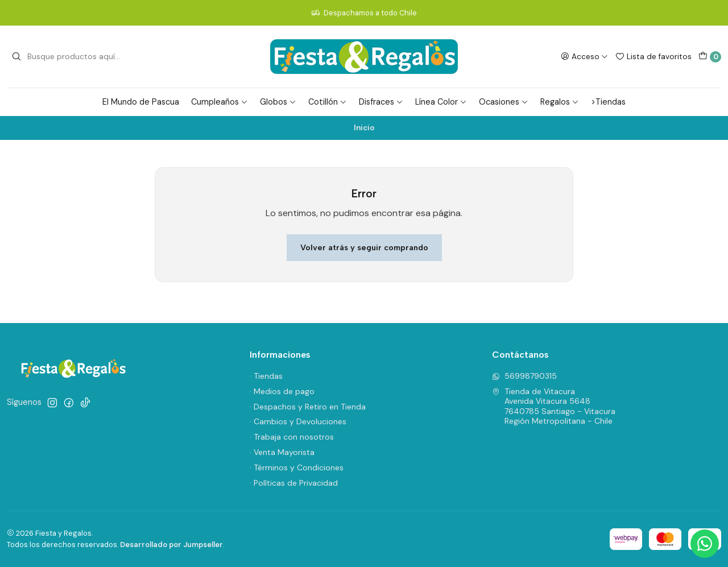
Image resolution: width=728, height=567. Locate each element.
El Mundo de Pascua (141, 102)
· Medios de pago (282, 391)
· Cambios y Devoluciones (298, 421)
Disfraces (381, 102)
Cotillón (328, 102)
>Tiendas (608, 102)
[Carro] (710, 57)
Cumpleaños (220, 102)
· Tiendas (266, 376)
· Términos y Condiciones (297, 467)
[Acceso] (584, 56)
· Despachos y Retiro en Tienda (308, 407)
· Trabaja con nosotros (292, 437)
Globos (278, 102)
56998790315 (524, 376)
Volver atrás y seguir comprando (364, 247)
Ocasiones (504, 102)
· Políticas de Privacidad (294, 483)
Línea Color (441, 102)
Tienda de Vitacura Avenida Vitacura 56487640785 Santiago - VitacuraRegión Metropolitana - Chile (554, 406)
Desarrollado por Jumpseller (171, 545)
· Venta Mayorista (282, 452)
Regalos (560, 102)
